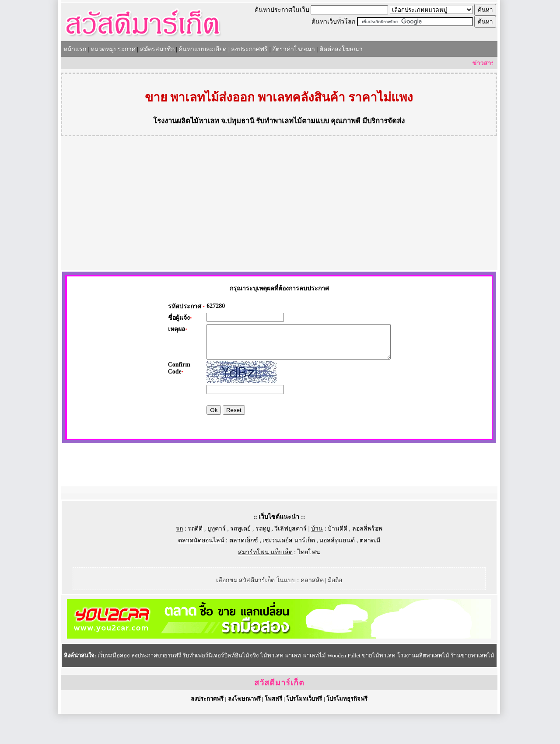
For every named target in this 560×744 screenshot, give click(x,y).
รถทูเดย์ (240, 559)
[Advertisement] (279, 205)
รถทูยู (263, 559)
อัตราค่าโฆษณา (294, 49)
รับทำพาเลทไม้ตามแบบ (292, 121)
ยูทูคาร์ (217, 559)
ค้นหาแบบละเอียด (203, 49)
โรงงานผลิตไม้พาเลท (186, 121)
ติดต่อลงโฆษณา (341, 49)
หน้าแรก (75, 49)
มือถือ (335, 610)
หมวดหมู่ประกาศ (113, 49)
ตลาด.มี (370, 571)
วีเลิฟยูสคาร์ (290, 559)
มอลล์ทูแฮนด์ (337, 571)
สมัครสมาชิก (157, 49)
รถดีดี (195, 559)
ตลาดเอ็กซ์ (244, 571)
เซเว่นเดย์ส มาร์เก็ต (289, 571)
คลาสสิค (312, 610)
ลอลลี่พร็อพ (367, 559)
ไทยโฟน (309, 582)
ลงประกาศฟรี (249, 49)
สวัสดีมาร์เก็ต (279, 713)
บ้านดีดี (338, 559)
